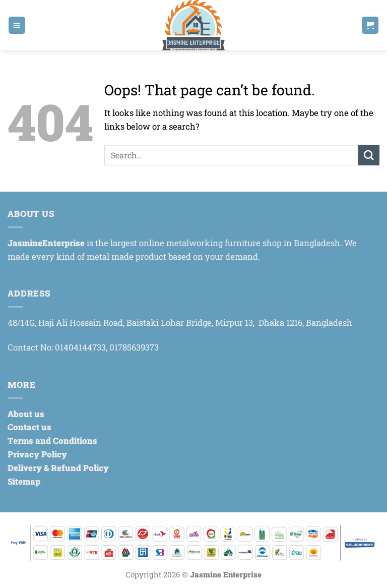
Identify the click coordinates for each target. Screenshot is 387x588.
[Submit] (369, 155)
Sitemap (24, 481)
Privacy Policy (37, 454)
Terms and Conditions (52, 440)
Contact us (29, 427)
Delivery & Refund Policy (58, 468)
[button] (17, 25)
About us (26, 414)
